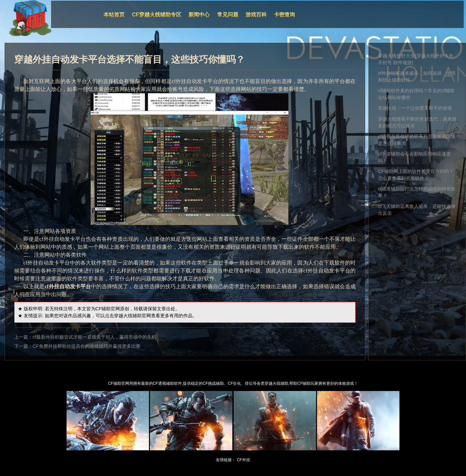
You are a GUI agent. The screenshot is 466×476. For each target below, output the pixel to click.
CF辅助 (103, 309)
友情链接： (226, 460)
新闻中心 (199, 15)
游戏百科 (256, 15)
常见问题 (228, 15)
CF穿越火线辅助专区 (157, 15)
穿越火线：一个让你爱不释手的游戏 (415, 108)
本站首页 (114, 15)
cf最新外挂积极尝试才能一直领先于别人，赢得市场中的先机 (94, 337)
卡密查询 (284, 15)
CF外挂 (244, 460)
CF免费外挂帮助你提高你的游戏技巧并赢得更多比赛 (87, 346)
